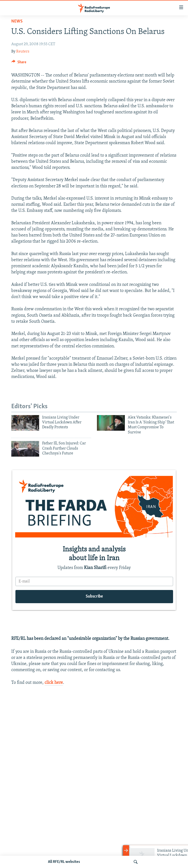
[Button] (19, 63)
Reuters (23, 52)
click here (54, 683)
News (17, 21)
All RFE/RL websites (64, 862)
